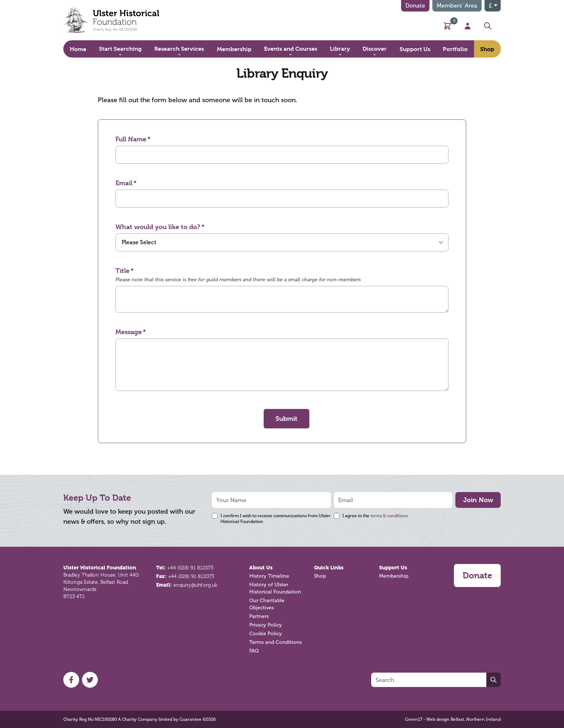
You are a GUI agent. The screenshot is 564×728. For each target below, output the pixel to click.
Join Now (478, 500)
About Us (261, 568)
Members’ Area (457, 6)
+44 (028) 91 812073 (190, 568)
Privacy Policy (266, 625)
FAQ (254, 651)
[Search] (429, 680)
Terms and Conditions (276, 642)
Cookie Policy (266, 634)
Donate (415, 6)
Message (129, 332)
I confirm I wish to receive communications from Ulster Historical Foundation (276, 519)
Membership (394, 576)
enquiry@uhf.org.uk (195, 585)
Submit (286, 418)
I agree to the (375, 516)
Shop (320, 576)
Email (124, 183)
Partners (259, 616)
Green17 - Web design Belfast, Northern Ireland (453, 719)
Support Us (393, 568)
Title (122, 271)
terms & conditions (389, 516)
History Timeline (269, 576)
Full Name (131, 139)
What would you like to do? (158, 227)
